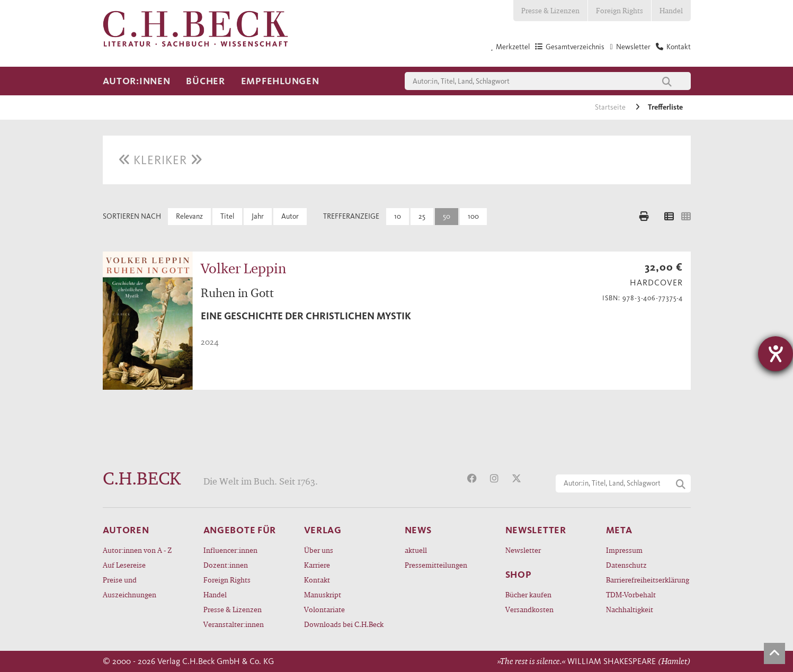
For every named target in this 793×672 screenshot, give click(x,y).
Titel (227, 216)
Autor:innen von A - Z (137, 550)
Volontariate (324, 609)
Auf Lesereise (124, 565)
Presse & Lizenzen (550, 10)
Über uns (319, 550)
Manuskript (323, 594)
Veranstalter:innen (234, 624)
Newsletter (523, 550)
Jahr (258, 216)
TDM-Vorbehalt (631, 594)
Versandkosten (529, 609)
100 (473, 216)
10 (398, 216)
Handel (671, 10)
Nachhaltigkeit (630, 609)
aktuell (416, 550)
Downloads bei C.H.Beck (344, 624)
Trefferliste (665, 107)
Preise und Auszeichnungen (130, 587)
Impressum (624, 550)
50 (447, 216)
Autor (290, 216)
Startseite (611, 107)
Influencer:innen (230, 550)
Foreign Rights (620, 10)
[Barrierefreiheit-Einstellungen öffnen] (776, 354)
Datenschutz (626, 565)
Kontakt (317, 580)
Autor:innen (137, 81)
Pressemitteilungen (436, 565)
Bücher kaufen (528, 594)
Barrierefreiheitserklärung (648, 580)
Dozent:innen (226, 565)
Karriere (317, 565)
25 (422, 216)
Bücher (205, 81)
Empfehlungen (280, 81)
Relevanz (189, 216)
